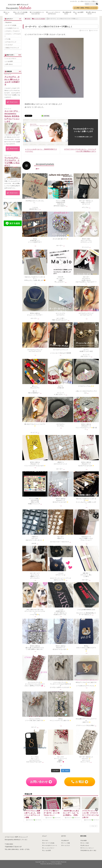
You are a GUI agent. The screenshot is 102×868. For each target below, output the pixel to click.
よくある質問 (79, 13)
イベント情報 (66, 843)
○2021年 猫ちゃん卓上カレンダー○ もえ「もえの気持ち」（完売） (71, 813)
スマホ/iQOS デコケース (12, 28)
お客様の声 (67, 13)
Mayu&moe (9, 22)
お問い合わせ (93, 13)
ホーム (8, 13)
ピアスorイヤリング (11, 42)
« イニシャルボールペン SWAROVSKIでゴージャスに (41, 150)
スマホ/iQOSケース (37, 13)
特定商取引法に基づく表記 (88, 850)
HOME (27, 19)
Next (97, 810)
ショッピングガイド (54, 13)
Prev (25, 810)
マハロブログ (9, 45)
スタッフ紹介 (85, 843)
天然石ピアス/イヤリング (12, 48)
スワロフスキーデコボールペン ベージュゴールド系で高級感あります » (80, 150)
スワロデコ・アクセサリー (13, 31)
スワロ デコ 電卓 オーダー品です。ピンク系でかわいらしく (51, 813)
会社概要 (84, 840)
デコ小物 (8, 39)
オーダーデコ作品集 (21, 13)
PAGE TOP (93, 826)
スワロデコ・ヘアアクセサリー (13, 35)
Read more (12, 102)
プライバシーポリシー (87, 848)
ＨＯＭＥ (45, 840)
